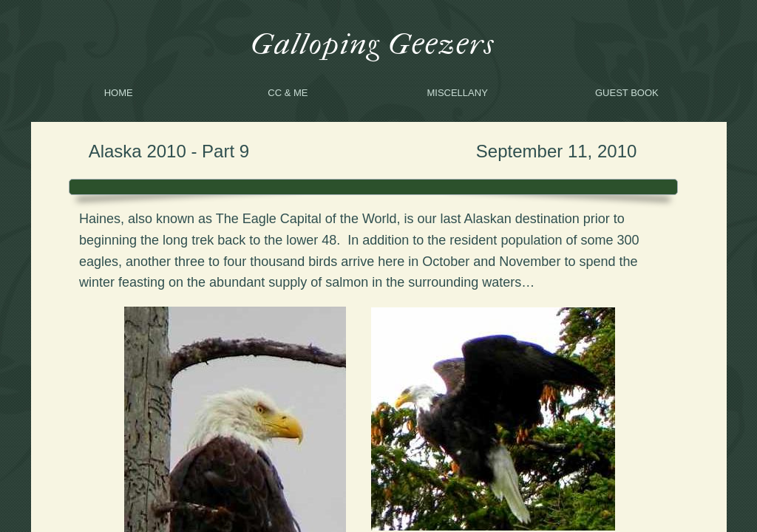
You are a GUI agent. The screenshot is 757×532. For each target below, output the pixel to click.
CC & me (288, 93)
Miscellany (457, 93)
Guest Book (627, 93)
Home (119, 93)
